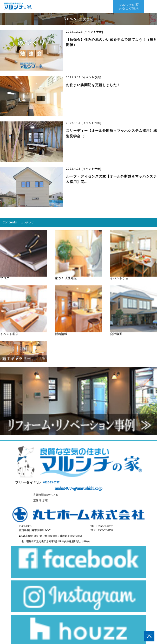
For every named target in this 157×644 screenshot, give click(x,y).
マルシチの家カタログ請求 (129, 7)
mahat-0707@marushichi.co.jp (78, 488)
